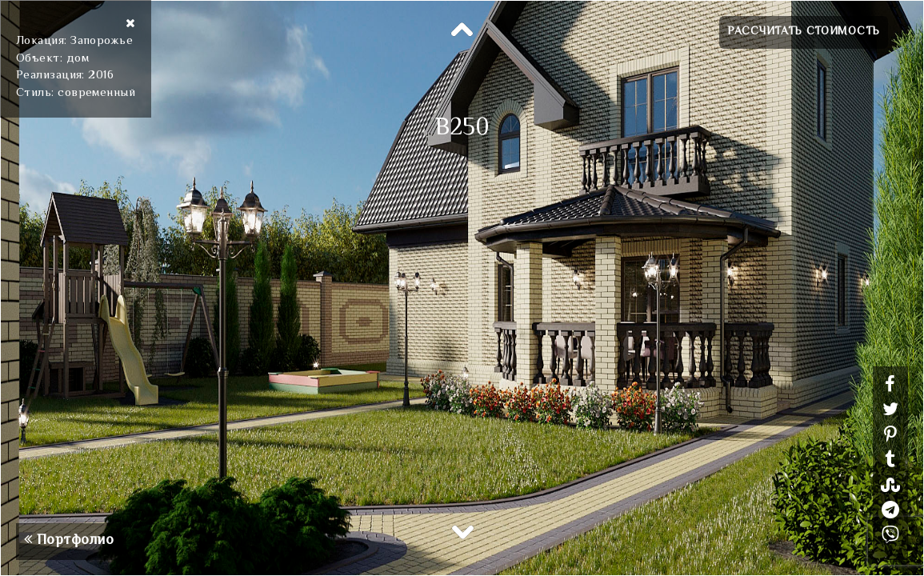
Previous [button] (462, 30)
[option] (462, 288)
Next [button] (462, 531)
